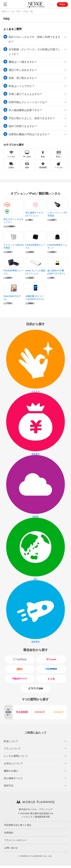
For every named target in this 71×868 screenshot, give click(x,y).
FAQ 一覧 (28, 12)
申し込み (27, 154)
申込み (62, 4)
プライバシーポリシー (16, 840)
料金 (43, 154)
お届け (11, 165)
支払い (59, 154)
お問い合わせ (11, 848)
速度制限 (43, 165)
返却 (27, 165)
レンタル (11, 154)
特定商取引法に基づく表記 (18, 825)
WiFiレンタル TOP (11, 12)
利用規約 (9, 833)
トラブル (59, 165)
